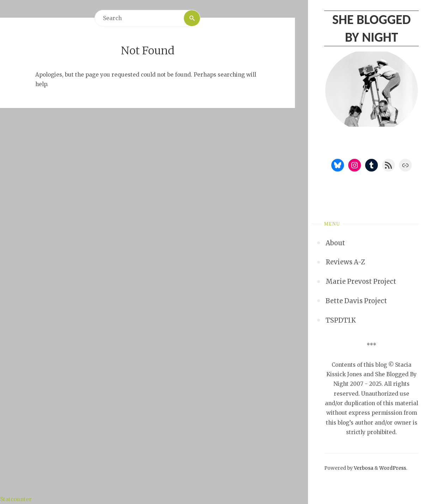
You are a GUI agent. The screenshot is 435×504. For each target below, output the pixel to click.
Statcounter (16, 499)
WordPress (393, 468)
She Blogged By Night (371, 28)
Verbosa (363, 468)
